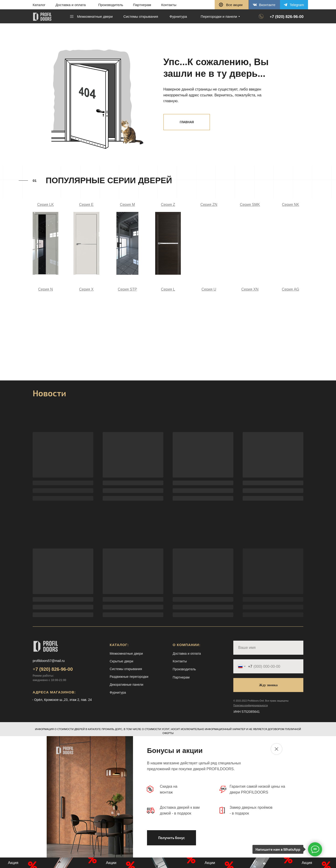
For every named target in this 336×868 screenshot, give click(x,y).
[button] (232, 5)
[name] (268, 648)
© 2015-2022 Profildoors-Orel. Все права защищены (261, 701)
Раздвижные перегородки (129, 677)
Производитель (111, 5)
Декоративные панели (126, 685)
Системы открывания (126, 669)
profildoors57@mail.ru (49, 661)
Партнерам (142, 5)
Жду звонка (268, 685)
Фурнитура (118, 692)
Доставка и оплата (71, 5)
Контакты (169, 5)
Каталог (39, 5)
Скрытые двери (121, 661)
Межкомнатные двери (126, 654)
